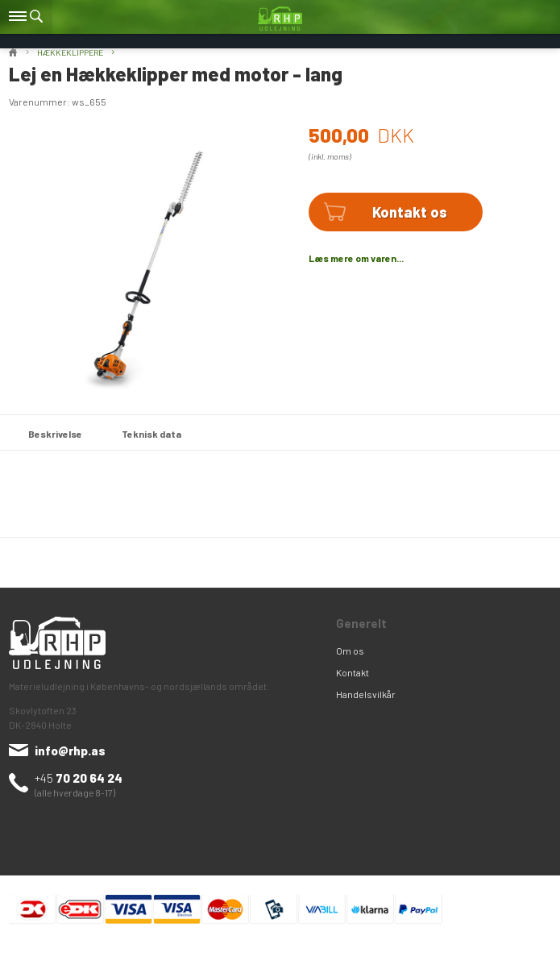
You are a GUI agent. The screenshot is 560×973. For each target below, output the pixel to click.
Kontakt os (410, 212)
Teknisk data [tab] (151, 434)
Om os (350, 651)
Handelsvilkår (366, 694)
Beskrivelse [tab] (55, 434)
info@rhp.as (70, 751)
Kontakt (353, 672)
